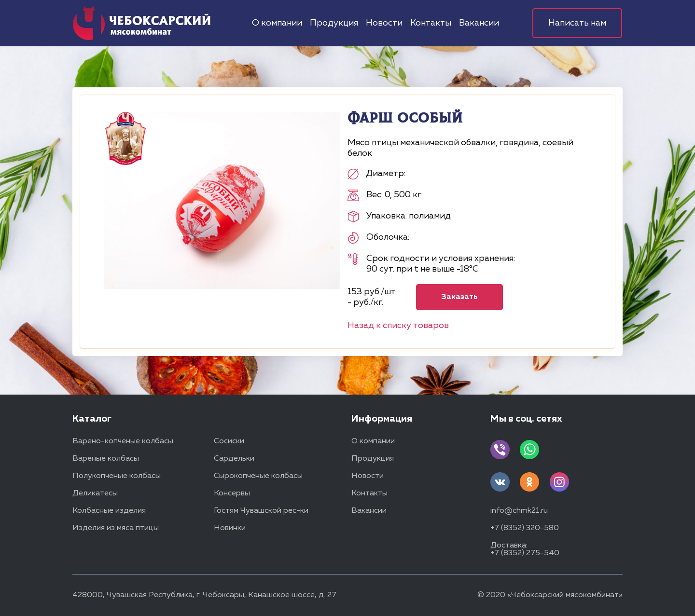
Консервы (232, 493)
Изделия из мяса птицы (116, 528)
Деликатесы (95, 493)
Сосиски (229, 441)
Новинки (230, 528)
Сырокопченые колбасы (258, 476)
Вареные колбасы (106, 459)
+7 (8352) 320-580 (525, 528)
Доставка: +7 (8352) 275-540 (525, 549)
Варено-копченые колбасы (123, 441)
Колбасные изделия (109, 511)
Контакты (431, 23)
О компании (277, 23)
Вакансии (479, 23)
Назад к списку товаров (398, 326)
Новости (384, 23)
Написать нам (577, 23)
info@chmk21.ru (519, 511)
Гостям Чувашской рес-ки (261, 511)
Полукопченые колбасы (117, 476)
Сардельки (234, 459)
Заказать (459, 297)
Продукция (334, 23)
